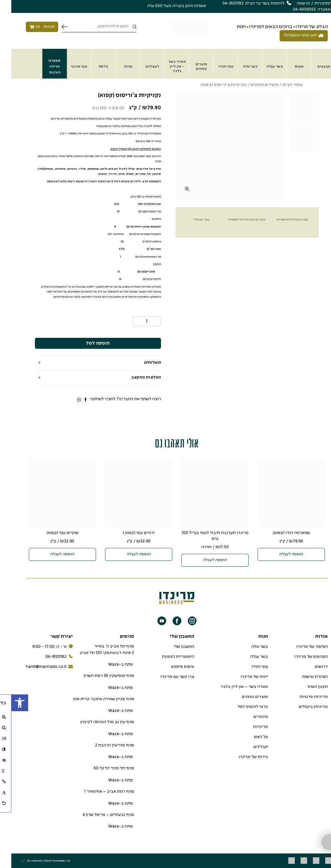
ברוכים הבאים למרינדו (259, 27)
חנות (230, 27)
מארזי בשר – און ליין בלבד (233, 687)
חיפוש (53, 27)
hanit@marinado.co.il (38, 667)
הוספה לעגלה (280, 554)
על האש (250, 737)
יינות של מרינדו (243, 677)
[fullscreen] (176, 189)
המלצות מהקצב (135, 378)
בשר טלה (248, 647)
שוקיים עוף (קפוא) (51, 533)
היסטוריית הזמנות (167, 657)
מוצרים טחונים (253, 85)
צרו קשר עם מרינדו (166, 677)
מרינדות (249, 727)
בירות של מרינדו (242, 757)
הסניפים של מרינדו (300, 657)
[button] (8, 703)
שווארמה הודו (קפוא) (280, 533)
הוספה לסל (86, 343)
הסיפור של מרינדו (301, 647)
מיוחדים (249, 717)
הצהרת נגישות (304, 677)
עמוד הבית (282, 85)
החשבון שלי (173, 647)
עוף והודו (248, 667)
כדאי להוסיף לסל (241, 707)
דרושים (310, 667)
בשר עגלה (248, 657)
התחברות (312, 4)
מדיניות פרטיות (302, 697)
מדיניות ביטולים (302, 707)
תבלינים (249, 747)
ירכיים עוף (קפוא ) (128, 533)
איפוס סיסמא (171, 667)
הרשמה (292, 4)
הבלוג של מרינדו (300, 27)
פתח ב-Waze (110, 665)
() (31, 27)
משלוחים (141, 363)
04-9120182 (48, 657)
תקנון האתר (306, 687)
